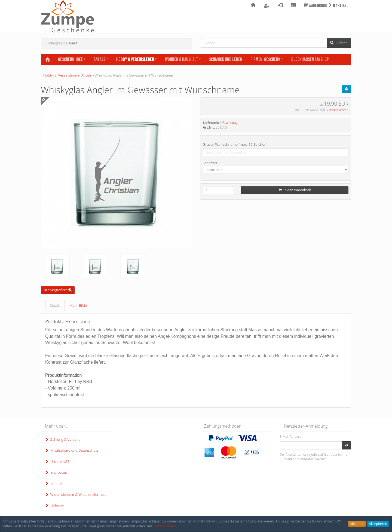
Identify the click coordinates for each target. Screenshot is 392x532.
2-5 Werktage (230, 123)
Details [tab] (55, 305)
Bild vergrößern (58, 290)
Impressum (57, 472)
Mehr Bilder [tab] (79, 305)
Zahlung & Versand (63, 439)
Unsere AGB (57, 461)
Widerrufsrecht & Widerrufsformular (76, 494)
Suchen (339, 43)
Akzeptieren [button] (378, 524)
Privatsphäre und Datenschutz (72, 450)
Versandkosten (338, 110)
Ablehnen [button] (357, 524)
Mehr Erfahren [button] (164, 526)
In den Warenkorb (295, 190)
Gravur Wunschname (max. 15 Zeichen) (235, 144)
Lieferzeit (55, 506)
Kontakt (54, 484)
